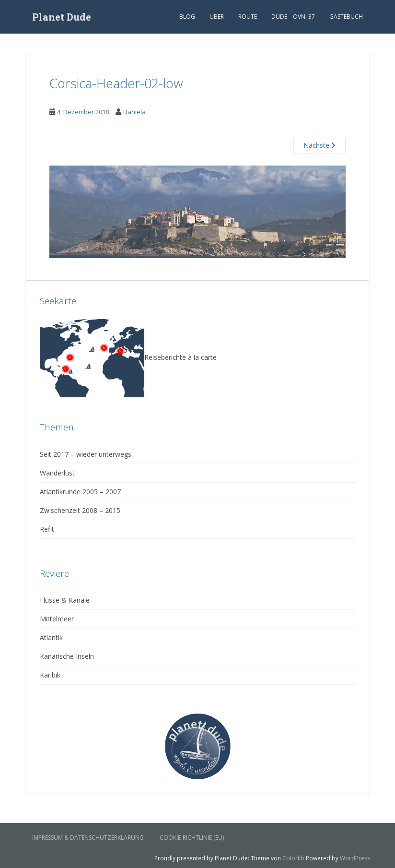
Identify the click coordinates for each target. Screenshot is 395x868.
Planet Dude (62, 17)
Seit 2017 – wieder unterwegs (86, 454)
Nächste (319, 145)
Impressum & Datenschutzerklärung (88, 838)
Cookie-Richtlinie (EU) (192, 838)
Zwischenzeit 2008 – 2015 (80, 510)
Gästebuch (346, 17)
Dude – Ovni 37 (293, 17)
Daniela (134, 112)
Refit (47, 529)
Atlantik (51, 637)
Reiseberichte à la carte (128, 357)
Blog (187, 17)
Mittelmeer (57, 619)
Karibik (50, 675)
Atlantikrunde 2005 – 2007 (80, 492)
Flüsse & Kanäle (65, 600)
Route (248, 17)
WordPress (355, 858)
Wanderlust (57, 473)
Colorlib (293, 858)
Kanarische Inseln (67, 656)
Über (217, 17)
